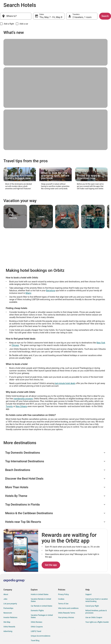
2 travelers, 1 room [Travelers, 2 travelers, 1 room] (82, 17)
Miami (28, 293)
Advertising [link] (8, 631)
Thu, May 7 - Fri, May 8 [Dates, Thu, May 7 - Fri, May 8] (51, 17)
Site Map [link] (7, 622)
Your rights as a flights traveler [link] (97, 622)
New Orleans (21, 406)
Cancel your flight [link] (92, 606)
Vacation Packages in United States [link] (42, 616)
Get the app (51, 565)
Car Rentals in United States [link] (41, 606)
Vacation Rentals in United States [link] (41, 600)
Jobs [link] (5, 599)
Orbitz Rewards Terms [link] (67, 613)
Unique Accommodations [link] (41, 636)
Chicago (15, 345)
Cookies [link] (61, 599)
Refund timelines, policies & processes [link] (96, 612)
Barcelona (51, 291)
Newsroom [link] (8, 613)
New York (101, 343)
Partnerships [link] (8, 608)
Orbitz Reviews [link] (36, 622)
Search (105, 16)
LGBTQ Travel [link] (36, 631)
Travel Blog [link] (35, 641)
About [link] (6, 594)
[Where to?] (16, 16)
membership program (23, 399)
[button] (55, 453)
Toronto (9, 406)
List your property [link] (10, 604)
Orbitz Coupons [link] (37, 627)
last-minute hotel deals (65, 383)
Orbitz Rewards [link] (9, 627)
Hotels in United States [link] (40, 594)
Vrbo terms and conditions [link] (68, 608)
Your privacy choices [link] (66, 617)
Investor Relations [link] (10, 617)
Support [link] (88, 594)
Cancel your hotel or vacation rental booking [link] (97, 600)
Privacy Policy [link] (63, 594)
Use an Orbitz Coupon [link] (94, 617)
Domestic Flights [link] (37, 611)
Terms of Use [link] (63, 604)
